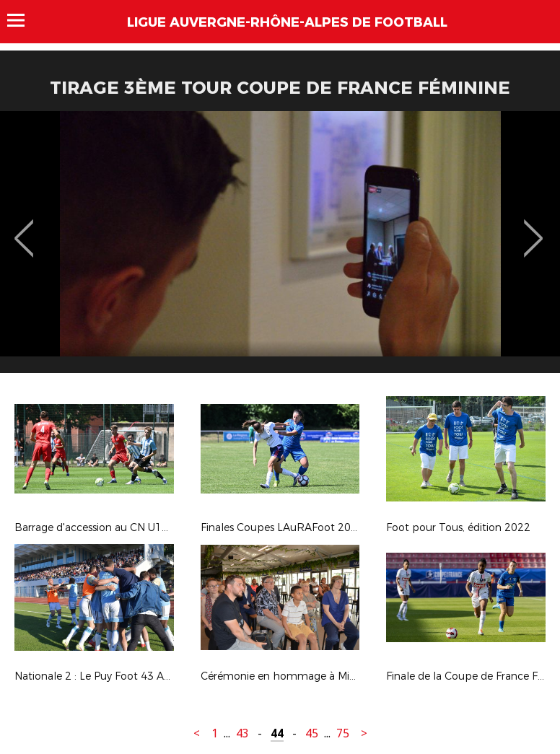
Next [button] (534, 228)
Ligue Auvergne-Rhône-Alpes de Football (287, 22)
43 (242, 733)
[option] (280, 247)
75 (343, 733)
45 (312, 733)
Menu (23, 20)
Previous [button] (24, 228)
